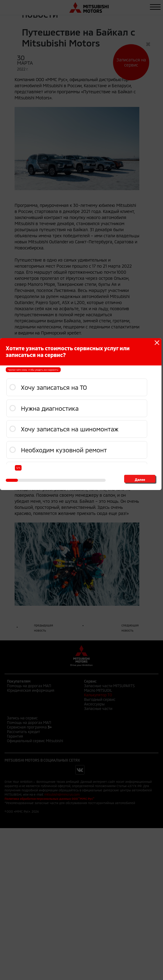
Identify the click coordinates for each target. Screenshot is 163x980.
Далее (140, 480)
